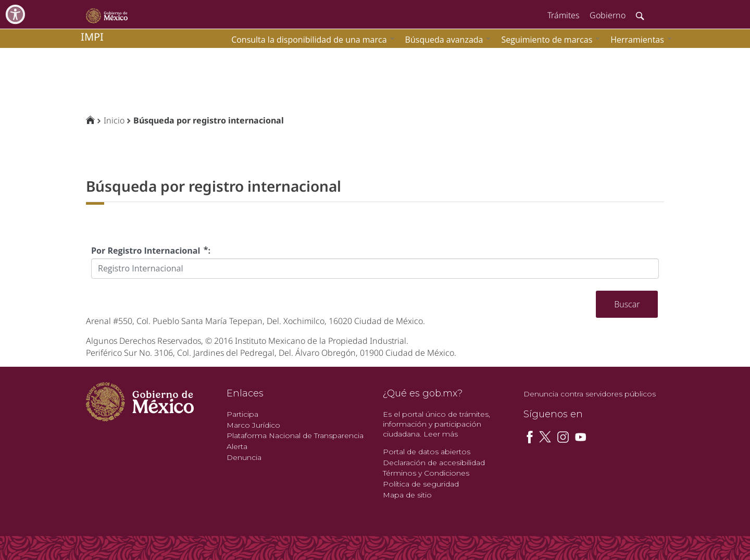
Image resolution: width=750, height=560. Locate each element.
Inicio (114, 120)
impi (92, 37)
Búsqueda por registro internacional (209, 120)
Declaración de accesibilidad (434, 463)
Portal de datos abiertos (427, 452)
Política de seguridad (421, 484)
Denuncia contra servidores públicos (590, 394)
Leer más (441, 434)
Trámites (563, 15)
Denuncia (244, 457)
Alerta (237, 446)
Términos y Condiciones (426, 473)
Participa (242, 414)
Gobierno (608, 15)
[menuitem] (639, 39)
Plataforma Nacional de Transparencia (295, 435)
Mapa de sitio (407, 495)
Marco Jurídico (253, 425)
